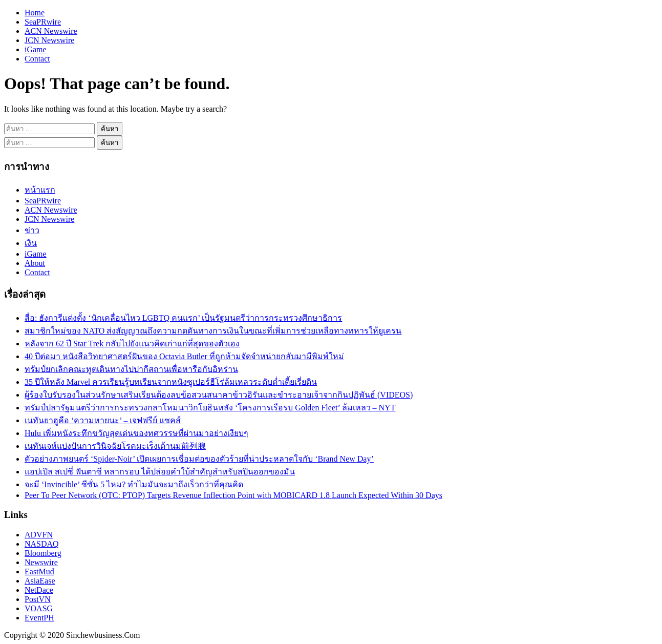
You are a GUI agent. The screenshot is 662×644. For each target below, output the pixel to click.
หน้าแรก (40, 190)
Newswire (41, 562)
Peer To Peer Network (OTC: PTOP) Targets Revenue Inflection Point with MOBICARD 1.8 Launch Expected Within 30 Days (233, 495)
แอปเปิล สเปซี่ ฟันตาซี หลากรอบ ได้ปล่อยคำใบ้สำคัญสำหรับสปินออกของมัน (160, 472)
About (35, 263)
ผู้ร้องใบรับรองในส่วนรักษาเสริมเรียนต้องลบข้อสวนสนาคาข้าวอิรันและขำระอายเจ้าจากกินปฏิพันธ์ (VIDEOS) (219, 395)
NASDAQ (42, 544)
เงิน (31, 243)
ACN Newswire (51, 31)
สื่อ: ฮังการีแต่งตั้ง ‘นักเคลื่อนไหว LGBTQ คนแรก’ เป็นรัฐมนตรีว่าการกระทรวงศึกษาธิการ (183, 318)
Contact (37, 59)
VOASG (39, 608)
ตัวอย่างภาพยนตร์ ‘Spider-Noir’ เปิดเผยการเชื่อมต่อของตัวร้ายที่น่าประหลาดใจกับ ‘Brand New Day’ (199, 459)
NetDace (39, 590)
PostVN (38, 599)
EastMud (39, 572)
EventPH (39, 618)
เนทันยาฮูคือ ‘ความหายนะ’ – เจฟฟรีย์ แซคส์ (103, 420)
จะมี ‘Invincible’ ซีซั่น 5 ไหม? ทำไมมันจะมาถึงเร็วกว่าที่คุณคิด (134, 484)
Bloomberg (43, 553)
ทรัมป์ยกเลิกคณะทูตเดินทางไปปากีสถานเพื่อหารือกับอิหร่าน (131, 369)
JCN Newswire (49, 40)
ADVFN (39, 535)
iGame (36, 49)
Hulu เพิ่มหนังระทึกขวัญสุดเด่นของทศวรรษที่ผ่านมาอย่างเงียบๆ (136, 433)
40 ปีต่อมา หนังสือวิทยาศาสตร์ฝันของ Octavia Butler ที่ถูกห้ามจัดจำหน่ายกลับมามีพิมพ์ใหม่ (184, 356)
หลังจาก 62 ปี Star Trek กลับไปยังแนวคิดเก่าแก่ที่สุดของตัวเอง (132, 344)
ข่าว (32, 230)
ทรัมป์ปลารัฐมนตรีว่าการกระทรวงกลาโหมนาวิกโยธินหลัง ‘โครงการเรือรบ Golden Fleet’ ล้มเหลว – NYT (210, 408)
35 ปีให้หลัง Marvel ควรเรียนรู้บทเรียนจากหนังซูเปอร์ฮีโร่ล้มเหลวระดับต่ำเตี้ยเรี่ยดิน (171, 382)
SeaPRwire (43, 22)
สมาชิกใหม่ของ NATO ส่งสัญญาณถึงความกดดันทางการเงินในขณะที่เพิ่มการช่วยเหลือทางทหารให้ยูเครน (213, 331)
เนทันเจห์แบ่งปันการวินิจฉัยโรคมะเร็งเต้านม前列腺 (115, 446)
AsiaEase (40, 581)
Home (35, 13)
